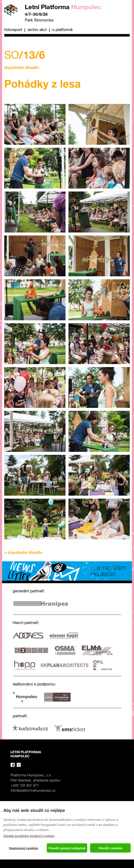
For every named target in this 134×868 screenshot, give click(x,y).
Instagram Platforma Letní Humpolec (19, 765)
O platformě (62, 30)
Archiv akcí (37, 30)
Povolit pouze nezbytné (67, 848)
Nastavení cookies (24, 848)
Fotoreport (13, 30)
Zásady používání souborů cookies (29, 836)
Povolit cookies (110, 848)
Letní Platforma (63, 8)
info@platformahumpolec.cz (33, 791)
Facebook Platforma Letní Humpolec (13, 765)
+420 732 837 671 (25, 786)
